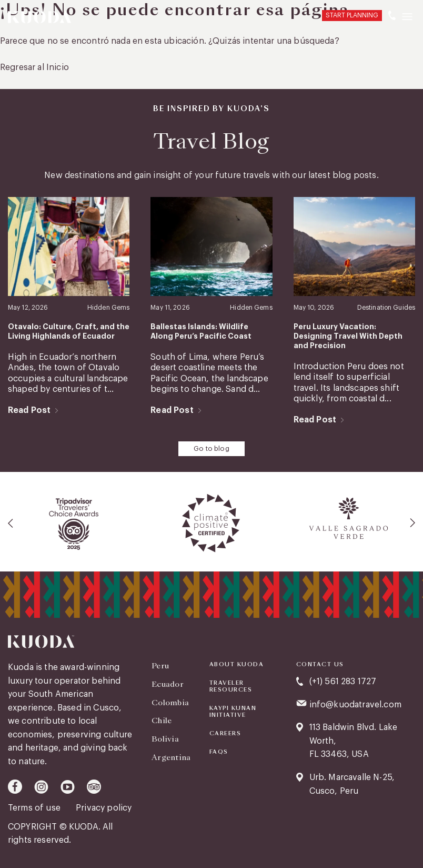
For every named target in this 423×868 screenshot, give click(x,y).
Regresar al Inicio (34, 67)
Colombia (170, 702)
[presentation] (11, 522)
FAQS (219, 752)
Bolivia (165, 739)
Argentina (171, 757)
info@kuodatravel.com (355, 704)
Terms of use (35, 808)
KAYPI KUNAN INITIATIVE (233, 712)
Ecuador (168, 684)
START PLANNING (352, 15)
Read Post (29, 410)
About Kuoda (237, 665)
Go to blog (211, 448)
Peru (160, 666)
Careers (225, 734)
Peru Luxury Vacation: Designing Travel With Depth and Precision (348, 336)
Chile (162, 721)
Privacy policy (104, 808)
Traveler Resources (231, 687)
